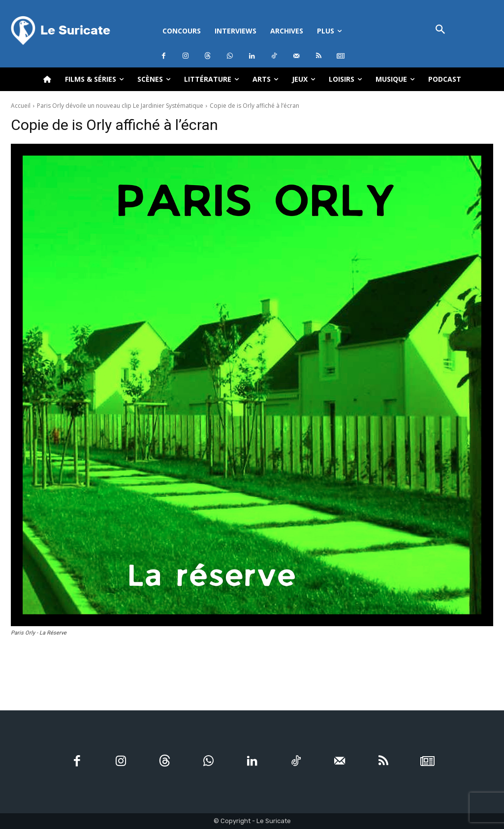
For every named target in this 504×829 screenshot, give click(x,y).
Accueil (21, 106)
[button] (440, 30)
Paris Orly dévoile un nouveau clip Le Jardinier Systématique (120, 106)
